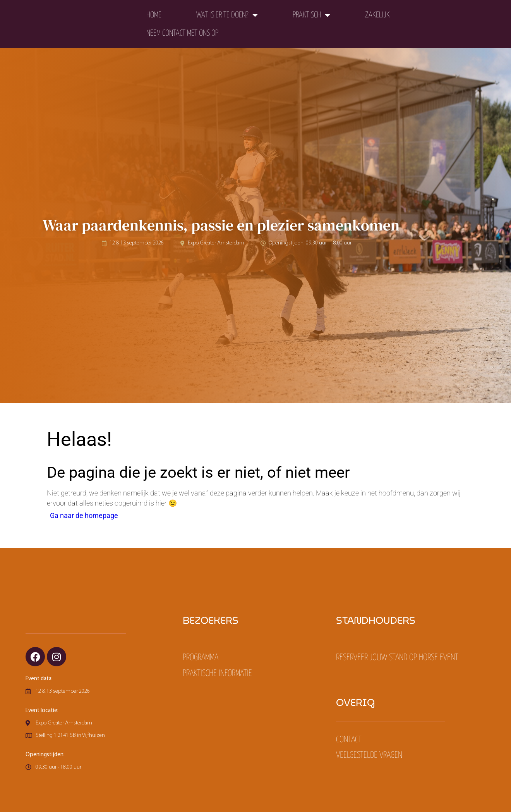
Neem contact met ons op (182, 33)
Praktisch (311, 15)
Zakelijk (377, 15)
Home (154, 15)
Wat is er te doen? (227, 15)
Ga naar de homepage (84, 516)
